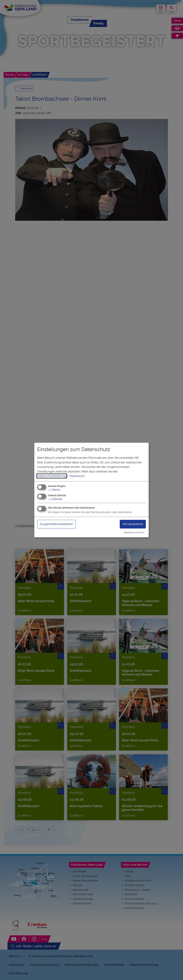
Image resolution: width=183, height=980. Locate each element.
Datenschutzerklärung (52, 476)
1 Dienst (54, 490)
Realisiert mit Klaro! (134, 532)
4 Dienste (55, 499)
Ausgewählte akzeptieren (56, 524)
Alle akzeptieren (133, 524)
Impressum (77, 476)
